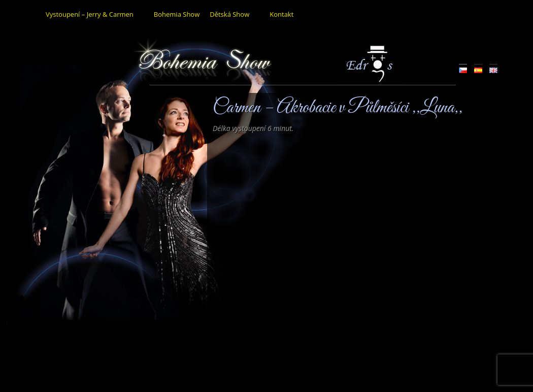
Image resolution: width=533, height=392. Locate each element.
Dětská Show (229, 14)
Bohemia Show (177, 14)
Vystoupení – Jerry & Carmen (90, 14)
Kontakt (281, 14)
